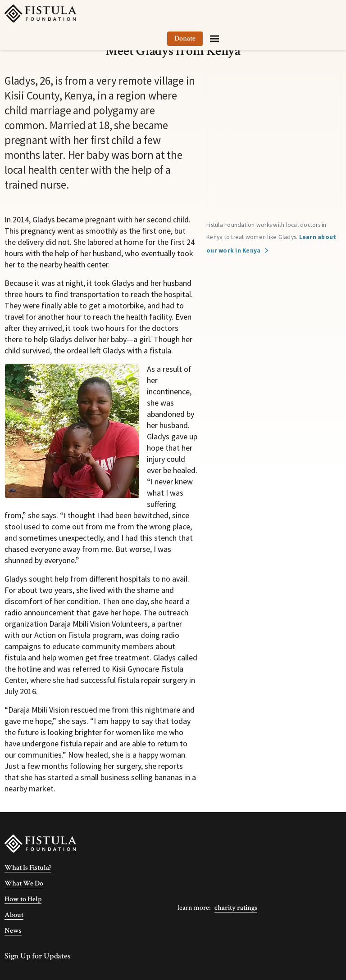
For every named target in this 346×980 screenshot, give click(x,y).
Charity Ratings (236, 908)
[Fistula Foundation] (41, 843)
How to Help (23, 899)
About (14, 915)
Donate (300, 13)
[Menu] (330, 14)
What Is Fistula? (28, 868)
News (13, 931)
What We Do (24, 883)
